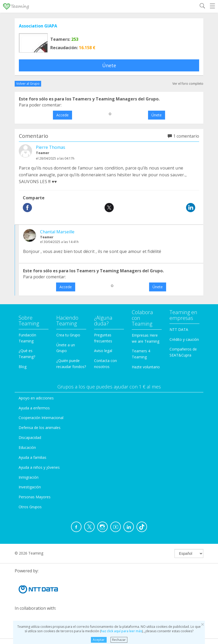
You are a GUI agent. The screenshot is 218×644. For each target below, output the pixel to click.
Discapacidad (30, 437)
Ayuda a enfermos (34, 408)
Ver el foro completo (188, 84)
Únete (109, 65)
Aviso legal (103, 351)
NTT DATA (179, 329)
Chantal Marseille (57, 232)
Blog (23, 367)
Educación (27, 447)
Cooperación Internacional (41, 418)
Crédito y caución (184, 339)
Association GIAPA (38, 26)
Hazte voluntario (146, 367)
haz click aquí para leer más (121, 631)
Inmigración (29, 477)
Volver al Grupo (28, 84)
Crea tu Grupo (68, 335)
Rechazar (119, 640)
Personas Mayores (35, 497)
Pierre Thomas (51, 147)
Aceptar (99, 640)
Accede (62, 115)
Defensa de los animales (40, 428)
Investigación (30, 487)
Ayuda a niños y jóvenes (39, 467)
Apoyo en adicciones (36, 398)
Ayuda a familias (32, 457)
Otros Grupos (30, 507)
